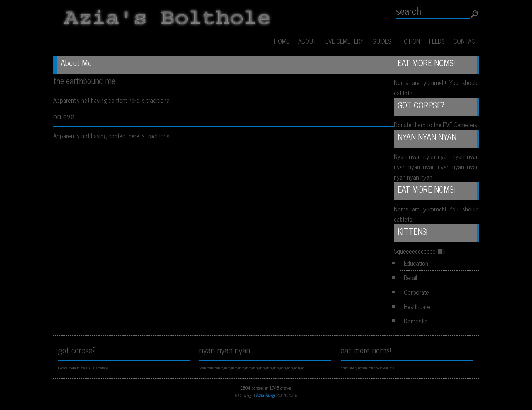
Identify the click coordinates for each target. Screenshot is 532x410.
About (307, 41)
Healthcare (417, 306)
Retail (410, 278)
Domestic (416, 321)
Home (282, 41)
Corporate (416, 292)
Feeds (437, 41)
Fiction (410, 41)
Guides (382, 41)
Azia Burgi (266, 395)
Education (416, 263)
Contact (466, 41)
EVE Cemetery (345, 41)
